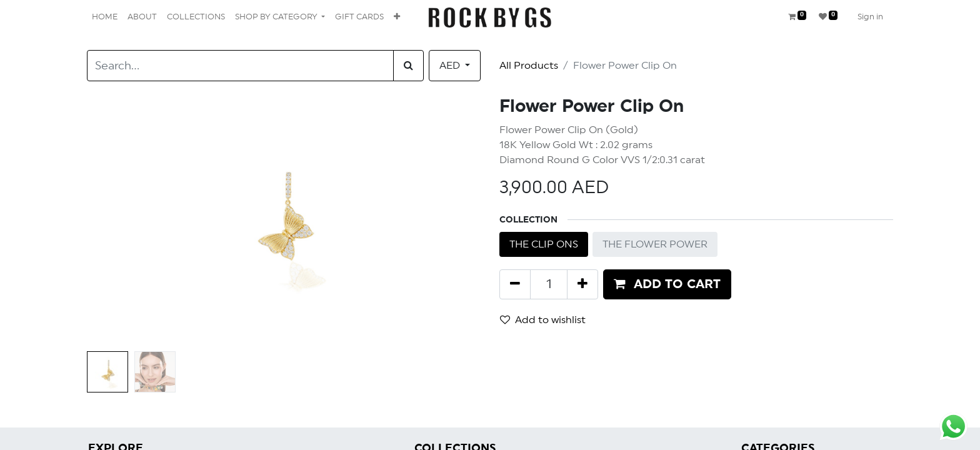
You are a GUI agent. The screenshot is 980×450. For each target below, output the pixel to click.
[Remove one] (515, 284)
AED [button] (451, 66)
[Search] (408, 66)
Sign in (870, 17)
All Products (529, 66)
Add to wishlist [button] (543, 320)
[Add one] (582, 284)
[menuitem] (105, 17)
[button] (397, 17)
